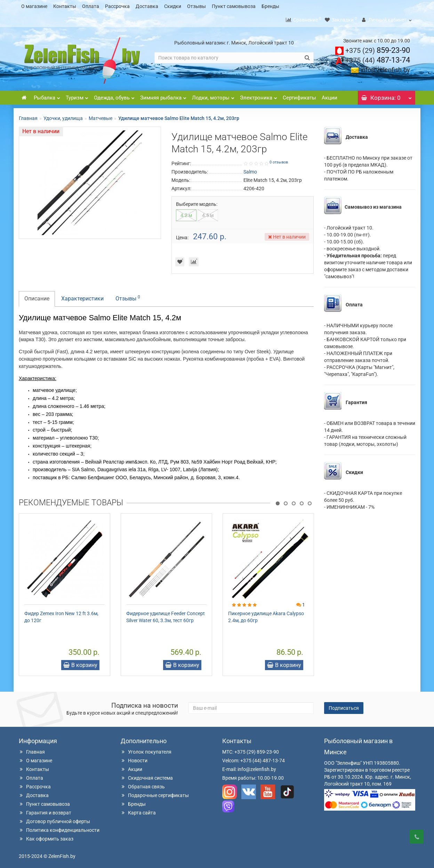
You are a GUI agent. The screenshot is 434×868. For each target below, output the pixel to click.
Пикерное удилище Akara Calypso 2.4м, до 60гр (266, 615)
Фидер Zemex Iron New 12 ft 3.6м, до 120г (61, 615)
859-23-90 (378, 48)
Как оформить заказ (46, 837)
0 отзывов (279, 160)
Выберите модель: (197, 202)
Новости (134, 758)
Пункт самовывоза (234, 6)
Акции (329, 96)
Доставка (147, 6)
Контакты (65, 6)
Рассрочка (117, 6)
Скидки (173, 6)
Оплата (91, 6)
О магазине (34, 6)
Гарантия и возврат (45, 811)
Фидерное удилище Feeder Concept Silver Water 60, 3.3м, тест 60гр (166, 615)
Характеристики (82, 296)
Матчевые (101, 116)
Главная (28, 116)
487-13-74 (378, 58)
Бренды (270, 6)
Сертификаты (299, 96)
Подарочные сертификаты (155, 793)
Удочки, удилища (63, 116)
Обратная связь (143, 785)
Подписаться (344, 706)
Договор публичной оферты (54, 819)
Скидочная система (147, 776)
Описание (37, 296)
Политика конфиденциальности (59, 828)
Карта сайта (138, 811)
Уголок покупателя (146, 750)
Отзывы (196, 6)
